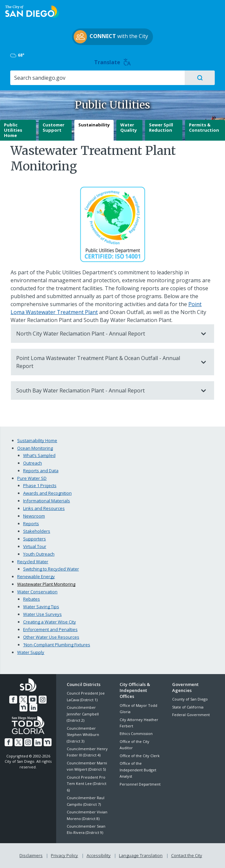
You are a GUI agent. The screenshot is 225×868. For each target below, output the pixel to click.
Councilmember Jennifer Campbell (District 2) (83, 714)
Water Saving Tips (41, 607)
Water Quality (129, 127)
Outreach (33, 463)
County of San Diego (190, 699)
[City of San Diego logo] (32, 11)
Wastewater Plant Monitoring (46, 584)
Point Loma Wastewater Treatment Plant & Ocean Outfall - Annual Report (106, 362)
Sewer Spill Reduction (161, 127)
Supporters (35, 539)
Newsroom (34, 516)
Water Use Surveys (42, 614)
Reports (31, 524)
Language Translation (141, 855)
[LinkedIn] (28, 708)
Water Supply (31, 652)
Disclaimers (31, 855)
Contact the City (187, 855)
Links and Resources (44, 508)
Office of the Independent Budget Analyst (138, 770)
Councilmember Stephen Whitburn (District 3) (83, 735)
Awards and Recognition (47, 493)
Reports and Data (41, 471)
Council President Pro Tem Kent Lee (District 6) (87, 784)
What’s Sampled (39, 455)
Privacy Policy (64, 855)
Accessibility (99, 855)
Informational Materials (47, 501)
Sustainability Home (37, 440)
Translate (112, 62)
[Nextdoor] (48, 700)
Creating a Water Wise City (50, 622)
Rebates (32, 599)
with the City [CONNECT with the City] (111, 37)
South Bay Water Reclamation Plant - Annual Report (106, 390)
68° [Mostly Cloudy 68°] (18, 55)
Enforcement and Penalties (50, 629)
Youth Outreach (39, 554)
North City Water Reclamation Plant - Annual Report (106, 334)
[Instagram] (38, 700)
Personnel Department (140, 784)
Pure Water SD (32, 478)
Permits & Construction (204, 127)
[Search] (97, 78)
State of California (188, 707)
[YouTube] (28, 700)
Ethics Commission (136, 733)
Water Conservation (37, 592)
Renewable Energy (36, 576)
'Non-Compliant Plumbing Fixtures (57, 645)
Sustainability (94, 125)
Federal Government (191, 715)
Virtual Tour (35, 546)
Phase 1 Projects (40, 485)
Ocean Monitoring (35, 448)
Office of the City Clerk (140, 756)
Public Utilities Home (13, 130)
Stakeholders (37, 531)
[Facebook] (8, 700)
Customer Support (54, 127)
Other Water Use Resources (51, 637)
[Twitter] (18, 700)
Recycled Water (33, 562)
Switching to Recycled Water (51, 569)
